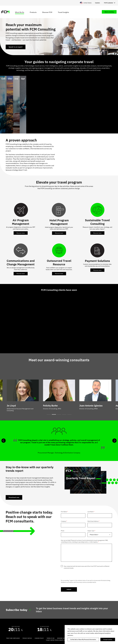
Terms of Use (51, 638)
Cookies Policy (39, 638)
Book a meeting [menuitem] (109, 12)
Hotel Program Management (59, 222)
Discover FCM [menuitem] (47, 12)
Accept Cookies (108, 639)
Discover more (21, 233)
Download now (14, 497)
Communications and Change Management (21, 262)
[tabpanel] (59, 391)
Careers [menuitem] (97, 3)
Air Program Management (21, 222)
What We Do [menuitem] (20, 12)
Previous (4, 441)
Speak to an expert (16, 47)
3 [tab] (59, 414)
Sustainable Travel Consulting (97, 222)
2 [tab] (54, 414)
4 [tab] (64, 414)
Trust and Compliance (13, 638)
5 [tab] (69, 414)
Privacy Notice (27, 638)
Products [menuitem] (33, 12)
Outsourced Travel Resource (59, 262)
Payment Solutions (97, 261)
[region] (91, 635)
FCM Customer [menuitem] (109, 3)
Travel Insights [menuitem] (63, 12)
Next (114, 441)
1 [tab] (49, 414)
